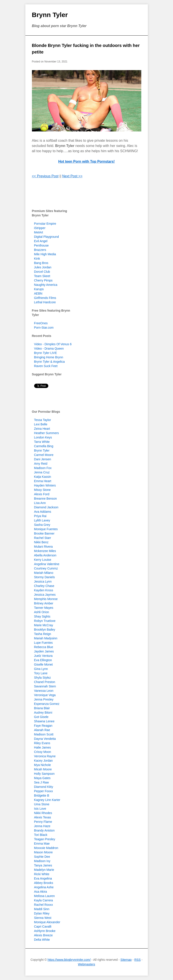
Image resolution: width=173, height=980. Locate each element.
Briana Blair (42, 708)
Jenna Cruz (42, 472)
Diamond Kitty (44, 787)
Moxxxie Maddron (46, 848)
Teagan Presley (45, 839)
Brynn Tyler (50, 15)
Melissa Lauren (45, 896)
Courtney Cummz (46, 568)
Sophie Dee (42, 857)
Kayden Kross (44, 590)
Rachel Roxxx (44, 905)
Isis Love (40, 809)
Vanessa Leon (44, 691)
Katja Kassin (43, 477)
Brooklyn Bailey (45, 630)
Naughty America (46, 285)
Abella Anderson (45, 555)
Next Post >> (73, 176)
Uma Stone (42, 804)
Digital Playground (47, 237)
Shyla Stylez (43, 678)
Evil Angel (41, 241)
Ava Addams (43, 512)
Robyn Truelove (45, 621)
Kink (37, 259)
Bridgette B (42, 795)
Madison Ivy (42, 861)
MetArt (39, 232)
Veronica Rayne (45, 756)
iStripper (40, 228)
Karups (39, 289)
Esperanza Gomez (47, 704)
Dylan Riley (42, 913)
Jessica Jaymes (45, 595)
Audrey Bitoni (43, 713)
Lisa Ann (40, 503)
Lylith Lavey (42, 520)
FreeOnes (41, 323)
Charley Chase (44, 586)
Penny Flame (43, 822)
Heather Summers (47, 433)
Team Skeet (42, 276)
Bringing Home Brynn (49, 357)
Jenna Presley (44, 699)
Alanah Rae (42, 730)
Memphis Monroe (46, 599)
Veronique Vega (45, 695)
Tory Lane (41, 673)
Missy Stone (42, 490)
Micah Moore (43, 769)
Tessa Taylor (43, 420)
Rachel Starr (43, 538)
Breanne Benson (45, 499)
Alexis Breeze (44, 935)
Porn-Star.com (44, 328)
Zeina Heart (42, 429)
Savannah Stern (45, 686)
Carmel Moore (44, 455)
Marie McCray (44, 625)
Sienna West (43, 918)
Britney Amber (44, 603)
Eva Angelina (43, 878)
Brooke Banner (44, 533)
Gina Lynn (41, 669)
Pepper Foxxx (44, 791)
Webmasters (86, 964)
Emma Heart (43, 481)
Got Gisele (41, 717)
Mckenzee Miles (45, 551)
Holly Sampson (44, 774)
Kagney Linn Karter (47, 800)
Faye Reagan (43, 726)
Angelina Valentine (47, 564)
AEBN (38, 293)
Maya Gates (42, 778)
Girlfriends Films (45, 298)
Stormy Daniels (45, 577)
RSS (137, 960)
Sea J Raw (42, 782)
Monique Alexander (47, 922)
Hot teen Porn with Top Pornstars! (86, 161)
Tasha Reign (43, 634)
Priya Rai (40, 516)
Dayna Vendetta (45, 739)
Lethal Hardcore (45, 302)
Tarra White (42, 442)
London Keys (43, 437)
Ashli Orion (42, 612)
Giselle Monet (44, 664)
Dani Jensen (43, 459)
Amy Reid (41, 464)
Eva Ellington (43, 660)
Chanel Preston (45, 682)
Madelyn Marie (44, 870)
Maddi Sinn (42, 909)
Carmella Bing (44, 446)
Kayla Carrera (44, 900)
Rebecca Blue (44, 647)
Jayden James (44, 651)
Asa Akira (41, 892)
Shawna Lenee (44, 721)
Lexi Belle (41, 424)
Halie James (43, 747)
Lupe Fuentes (44, 643)
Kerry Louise (43, 560)
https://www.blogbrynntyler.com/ (69, 960)
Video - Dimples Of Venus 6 (53, 344)
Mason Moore (44, 852)
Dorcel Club (42, 272)
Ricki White (42, 874)
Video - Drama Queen (49, 349)
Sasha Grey (42, 525)
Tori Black (41, 835)
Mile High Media (45, 254)
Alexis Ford (42, 494)
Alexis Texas (43, 817)
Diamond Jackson (46, 507)
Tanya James (43, 865)
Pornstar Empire (45, 224)
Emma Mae (42, 844)
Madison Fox (43, 468)
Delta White (42, 940)
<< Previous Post (45, 176)
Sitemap (126, 960)
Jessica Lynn (43, 581)
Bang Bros (41, 263)
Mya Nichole (43, 765)
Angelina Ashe (44, 887)
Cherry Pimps (43, 280)
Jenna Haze (42, 826)
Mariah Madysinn (46, 638)
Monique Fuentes (46, 529)
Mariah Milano (44, 573)
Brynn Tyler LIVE (46, 353)
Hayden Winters (45, 485)
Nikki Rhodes (43, 813)
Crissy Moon (43, 752)
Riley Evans (42, 743)
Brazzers (40, 250)
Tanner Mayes (44, 608)
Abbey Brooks (44, 883)
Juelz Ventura (43, 656)
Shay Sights (42, 616)
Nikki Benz (41, 542)
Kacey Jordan (44, 761)
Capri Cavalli (43, 927)
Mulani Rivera (44, 547)
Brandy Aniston (44, 830)
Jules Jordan (43, 267)
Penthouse (41, 245)
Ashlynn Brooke (45, 931)
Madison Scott (44, 734)
